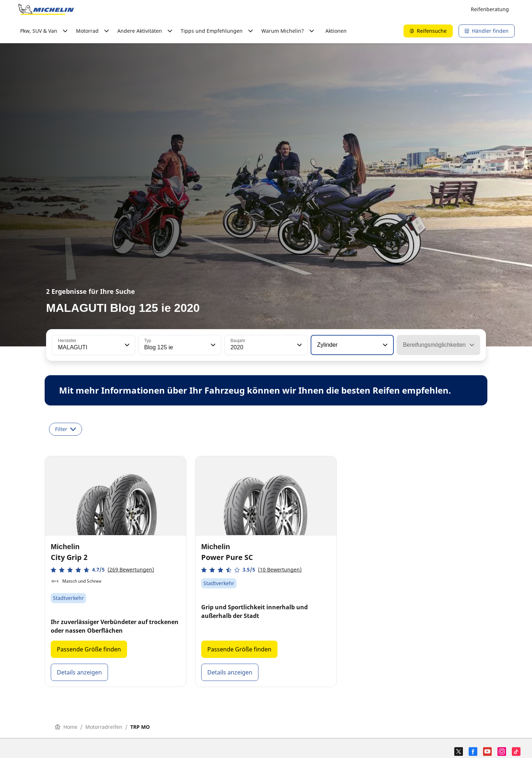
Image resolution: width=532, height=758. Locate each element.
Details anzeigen (79, 672)
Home (66, 727)
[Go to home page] (46, 9)
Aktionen (336, 31)
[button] (126, 345)
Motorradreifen (104, 727)
